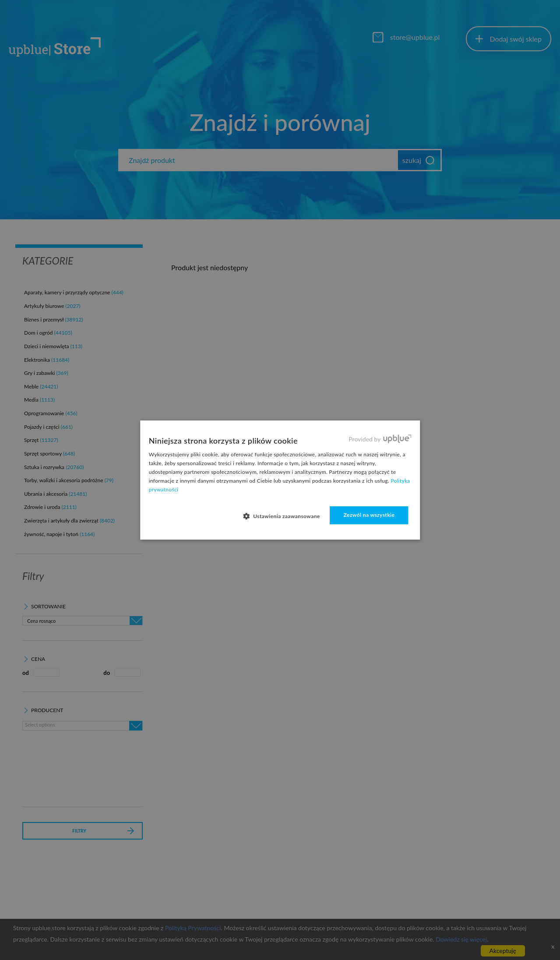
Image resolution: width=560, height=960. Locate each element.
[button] (285, 516)
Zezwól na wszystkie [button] (369, 515)
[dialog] (280, 480)
